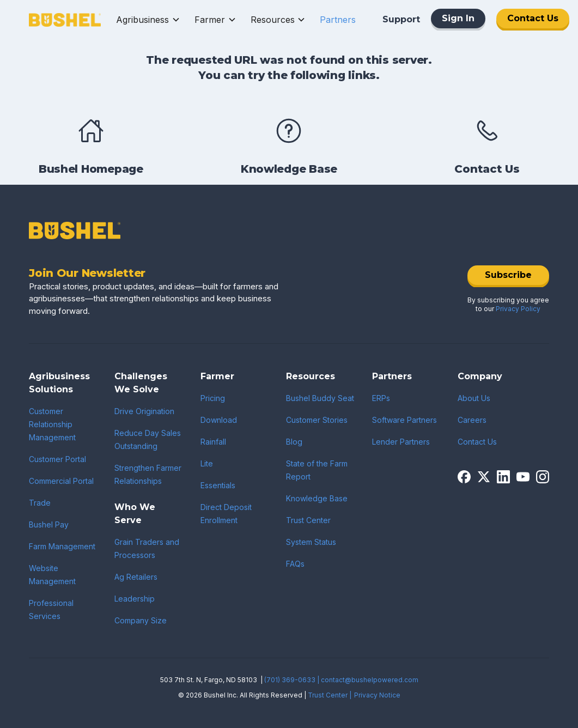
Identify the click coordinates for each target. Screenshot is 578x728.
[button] (148, 20)
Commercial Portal (61, 481)
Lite (207, 463)
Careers (472, 420)
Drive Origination (144, 411)
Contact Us (533, 18)
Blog (294, 442)
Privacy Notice (377, 695)
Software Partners (404, 420)
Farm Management (62, 546)
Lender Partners (401, 442)
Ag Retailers (136, 577)
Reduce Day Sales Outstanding (148, 439)
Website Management (52, 575)
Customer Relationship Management (52, 424)
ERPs (381, 398)
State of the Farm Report (317, 470)
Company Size (141, 620)
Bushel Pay (49, 524)
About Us (474, 398)
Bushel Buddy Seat (320, 398)
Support (401, 19)
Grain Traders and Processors (147, 548)
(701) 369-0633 (290, 680)
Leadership (135, 599)
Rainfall (213, 442)
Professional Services (51, 609)
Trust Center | (330, 695)
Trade (40, 503)
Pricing (213, 398)
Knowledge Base (317, 498)
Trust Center (308, 520)
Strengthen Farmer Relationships (148, 474)
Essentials (218, 485)
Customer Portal (57, 459)
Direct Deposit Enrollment (226, 514)
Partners (338, 20)
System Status (311, 542)
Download (219, 420)
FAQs (295, 564)
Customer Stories (317, 420)
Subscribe (508, 275)
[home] (65, 20)
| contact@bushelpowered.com (368, 680)
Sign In (458, 18)
